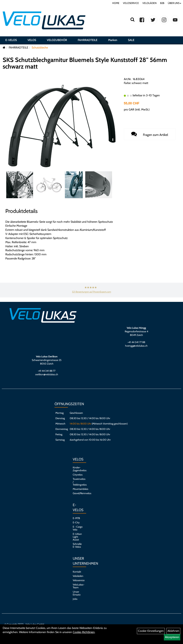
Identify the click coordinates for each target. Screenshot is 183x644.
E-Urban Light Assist (77, 537)
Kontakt (77, 572)
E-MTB (76, 518)
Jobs (75, 599)
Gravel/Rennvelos (78, 493)
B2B (162, 3)
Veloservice (78, 580)
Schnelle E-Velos (77, 545)
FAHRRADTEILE (88, 40)
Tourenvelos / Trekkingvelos (78, 482)
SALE (131, 40)
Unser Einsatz (77, 593)
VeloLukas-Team (78, 586)
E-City (76, 522)
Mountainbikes (78, 489)
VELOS (32, 40)
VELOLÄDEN (149, 3)
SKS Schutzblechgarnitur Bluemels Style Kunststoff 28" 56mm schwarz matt (85, 63)
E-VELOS (11, 40)
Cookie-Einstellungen (151, 631)
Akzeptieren (172, 637)
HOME (116, 3)
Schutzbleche (40, 48)
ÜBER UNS (175, 3)
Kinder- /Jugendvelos (78, 469)
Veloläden (78, 576)
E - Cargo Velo (78, 528)
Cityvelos (78, 475)
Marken (113, 40)
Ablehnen (173, 631)
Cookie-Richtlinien (84, 632)
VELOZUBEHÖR (57, 40)
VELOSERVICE (131, 3)
